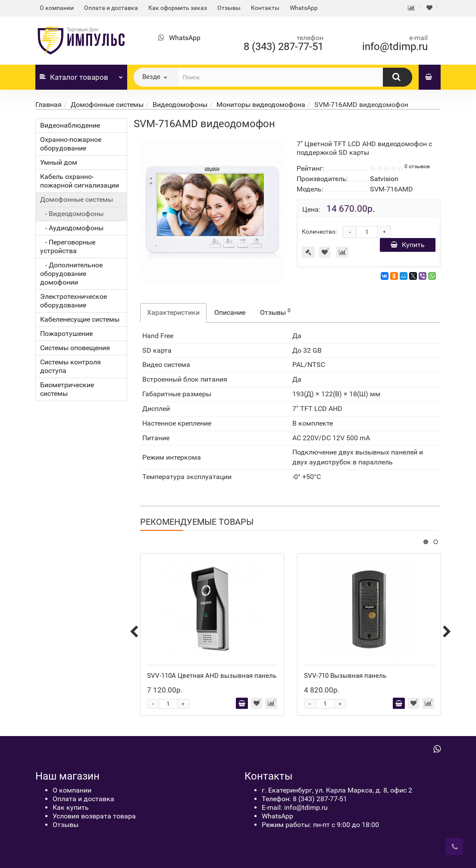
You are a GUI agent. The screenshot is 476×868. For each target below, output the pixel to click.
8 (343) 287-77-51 (283, 47)
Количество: (319, 232)
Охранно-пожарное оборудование (71, 144)
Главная (49, 105)
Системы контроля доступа (70, 366)
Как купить (71, 807)
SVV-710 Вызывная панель (345, 676)
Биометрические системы (67, 389)
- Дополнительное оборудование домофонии (71, 274)
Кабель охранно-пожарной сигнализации (80, 181)
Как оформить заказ (178, 8)
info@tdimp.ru (395, 47)
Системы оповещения (75, 348)
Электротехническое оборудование (74, 301)
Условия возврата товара (94, 816)
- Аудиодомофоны (72, 228)
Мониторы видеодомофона (261, 105)
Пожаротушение (66, 334)
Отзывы (229, 8)
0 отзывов (417, 166)
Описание (230, 312)
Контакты (265, 8)
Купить (408, 245)
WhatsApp (304, 8)
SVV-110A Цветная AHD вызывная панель (212, 676)
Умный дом (59, 162)
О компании (57, 8)
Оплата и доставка (111, 8)
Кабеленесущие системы (80, 319)
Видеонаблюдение (70, 125)
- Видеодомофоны (72, 214)
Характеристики (173, 312)
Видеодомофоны (180, 105)
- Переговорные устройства (68, 246)
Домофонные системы (107, 105)
